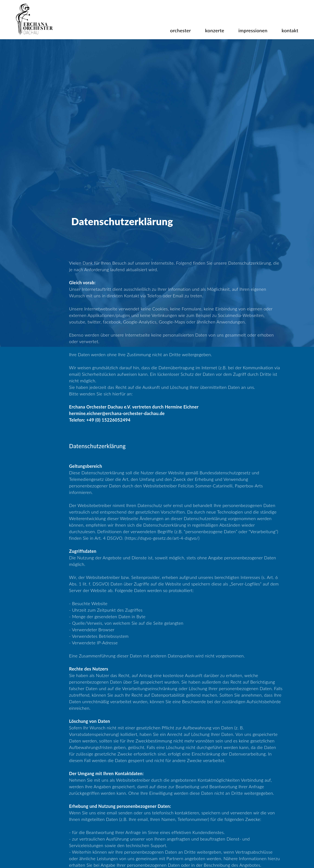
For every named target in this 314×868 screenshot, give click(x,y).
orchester (180, 30)
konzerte (215, 30)
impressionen (253, 30)
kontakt (290, 30)
